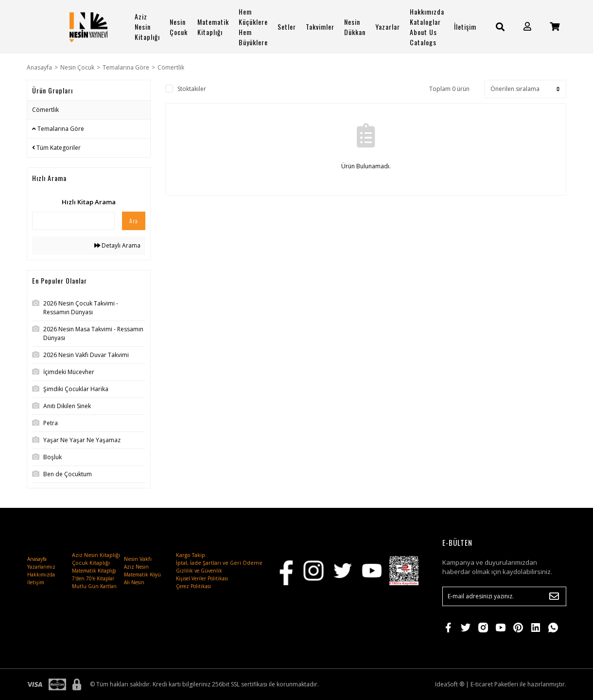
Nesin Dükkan (355, 27)
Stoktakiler (192, 89)
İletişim (465, 27)
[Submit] (554, 596)
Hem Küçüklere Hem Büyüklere (253, 27)
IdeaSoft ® (450, 684)
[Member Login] (527, 27)
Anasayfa (37, 559)
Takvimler (320, 27)
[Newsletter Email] (504, 596)
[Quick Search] (73, 221)
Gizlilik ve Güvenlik (199, 571)
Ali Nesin (134, 582)
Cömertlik (171, 67)
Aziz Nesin (136, 567)
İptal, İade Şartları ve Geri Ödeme (219, 563)
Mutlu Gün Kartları (94, 586)
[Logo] (88, 27)
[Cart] (555, 27)
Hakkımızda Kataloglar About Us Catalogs (427, 27)
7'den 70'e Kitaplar (93, 578)
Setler (287, 27)
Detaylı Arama (117, 245)
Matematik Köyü (142, 574)
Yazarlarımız (41, 567)
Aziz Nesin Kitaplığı (147, 27)
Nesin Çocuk (179, 27)
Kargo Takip (191, 555)
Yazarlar (388, 27)
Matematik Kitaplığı (213, 27)
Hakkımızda (41, 574)
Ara (134, 221)
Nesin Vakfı (138, 559)
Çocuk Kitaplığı (91, 563)
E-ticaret (482, 684)
